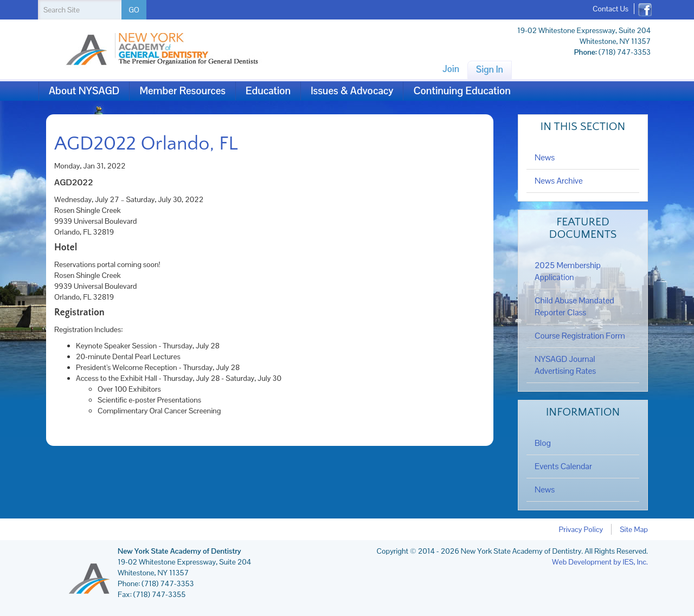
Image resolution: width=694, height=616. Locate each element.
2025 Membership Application (568, 271)
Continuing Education (462, 91)
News (545, 158)
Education (268, 91)
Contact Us (611, 9)
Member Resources (182, 91)
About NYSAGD (84, 91)
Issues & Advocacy (352, 91)
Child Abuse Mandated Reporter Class (574, 307)
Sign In (490, 69)
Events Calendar (563, 466)
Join (451, 69)
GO (134, 10)
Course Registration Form (580, 336)
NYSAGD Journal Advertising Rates (565, 365)
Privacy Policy (581, 529)
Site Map (634, 529)
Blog (543, 443)
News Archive (559, 181)
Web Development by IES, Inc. (600, 562)
